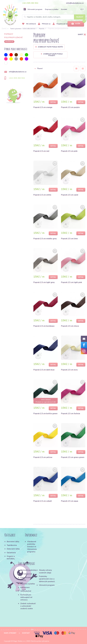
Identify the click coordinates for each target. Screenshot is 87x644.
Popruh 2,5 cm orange (43, 107)
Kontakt (64, 9)
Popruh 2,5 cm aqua (70, 501)
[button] (52, 69)
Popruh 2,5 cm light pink (72, 282)
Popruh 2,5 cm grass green (73, 457)
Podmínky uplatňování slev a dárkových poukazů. (47, 579)
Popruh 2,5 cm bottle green (45, 413)
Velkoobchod (26, 591)
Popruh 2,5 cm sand (70, 195)
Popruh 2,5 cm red (41, 151)
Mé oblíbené (29, 24)
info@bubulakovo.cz (75, 3)
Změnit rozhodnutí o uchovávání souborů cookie (28, 606)
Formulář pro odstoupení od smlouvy (26, 597)
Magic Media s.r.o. (19, 641)
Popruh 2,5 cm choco (70, 326)
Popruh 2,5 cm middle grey (45, 239)
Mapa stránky (10, 633)
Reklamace (25, 587)
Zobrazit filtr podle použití (52, 55)
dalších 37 (9, 41)
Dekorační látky (13, 549)
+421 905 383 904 (30, 3)
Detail (53, 102)
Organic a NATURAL (11, 558)
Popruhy (42, 29)
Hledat (80, 17)
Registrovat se (60, 24)
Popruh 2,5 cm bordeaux (44, 326)
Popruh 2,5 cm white (42, 195)
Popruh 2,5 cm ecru (69, 370)
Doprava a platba (52, 9)
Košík (76, 24)
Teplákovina (12, 545)
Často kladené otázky (26, 579)
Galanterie (11, 553)
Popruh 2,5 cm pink (69, 151)
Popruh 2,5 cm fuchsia (71, 413)
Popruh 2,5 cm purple (70, 107)
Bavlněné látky (13, 542)
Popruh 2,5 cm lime (69, 239)
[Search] (54, 17)
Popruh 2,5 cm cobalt (43, 501)
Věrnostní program (33, 9)
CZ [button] (82, 9)
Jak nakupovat (26, 574)
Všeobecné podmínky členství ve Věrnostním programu (32, 547)
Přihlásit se (44, 24)
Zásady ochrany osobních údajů (45, 571)
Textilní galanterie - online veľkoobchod (23, 29)
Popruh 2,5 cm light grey (44, 282)
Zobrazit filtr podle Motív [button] (50, 47)
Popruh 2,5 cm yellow (43, 457)
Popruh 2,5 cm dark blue (44, 370)
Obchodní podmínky (28, 570)
